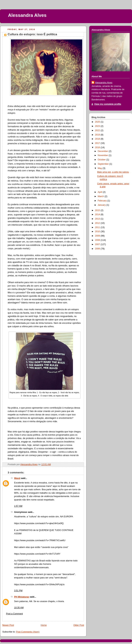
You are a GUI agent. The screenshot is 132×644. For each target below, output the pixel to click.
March (101, 196)
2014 (98, 214)
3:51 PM (18, 591)
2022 (98, 130)
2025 (98, 122)
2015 (98, 210)
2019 (98, 135)
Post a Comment (14, 614)
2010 (98, 232)
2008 (98, 240)
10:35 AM (19, 608)
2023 (98, 126)
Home (44, 625)
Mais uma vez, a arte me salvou (113, 172)
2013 (98, 219)
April (100, 192)
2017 (98, 143)
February (103, 201)
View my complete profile (108, 104)
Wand (17, 478)
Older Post (79, 625)
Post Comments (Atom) (28, 632)
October (102, 160)
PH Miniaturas (22, 597)
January (102, 205)
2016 (98, 147)
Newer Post (8, 625)
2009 (98, 236)
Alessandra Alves (27, 15)
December (103, 151)
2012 (98, 223)
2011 (98, 227)
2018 (98, 139)
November (103, 155)
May (100, 168)
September (104, 164)
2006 (98, 249)
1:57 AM (18, 506)
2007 (98, 244)
